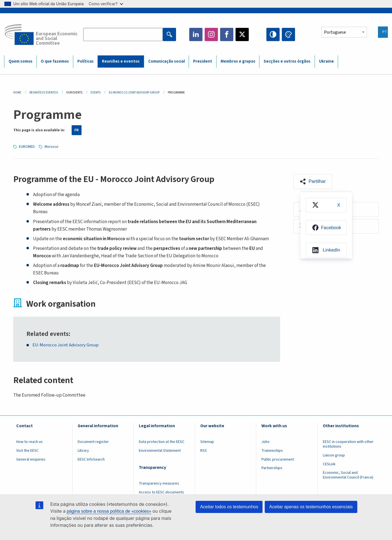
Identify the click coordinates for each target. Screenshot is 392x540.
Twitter (242, 34)
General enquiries (31, 459)
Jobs (266, 442)
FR (77, 130)
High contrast (273, 34)
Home (17, 93)
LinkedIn (196, 34)
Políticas (86, 61)
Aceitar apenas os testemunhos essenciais (311, 507)
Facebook (227, 34)
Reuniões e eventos (121, 61)
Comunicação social (167, 61)
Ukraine (326, 61)
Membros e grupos (238, 61)
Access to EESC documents (161, 492)
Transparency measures (159, 483)
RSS (204, 450)
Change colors (288, 34)
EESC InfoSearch (91, 459)
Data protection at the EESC (162, 442)
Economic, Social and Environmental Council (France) (348, 475)
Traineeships (272, 450)
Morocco (52, 146)
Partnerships (272, 468)
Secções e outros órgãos (287, 61)
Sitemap (207, 442)
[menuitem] (326, 205)
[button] (313, 181)
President (203, 61)
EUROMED (27, 146)
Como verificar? (106, 4)
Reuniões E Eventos (44, 93)
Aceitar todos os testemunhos (229, 507)
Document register (93, 442)
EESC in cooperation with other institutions (348, 444)
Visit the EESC (27, 450)
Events (96, 93)
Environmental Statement (160, 450)
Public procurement (278, 459)
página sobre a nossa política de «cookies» (109, 511)
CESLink (329, 464)
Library (83, 450)
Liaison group (334, 455)
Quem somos (21, 61)
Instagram (211, 34)
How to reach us (29, 442)
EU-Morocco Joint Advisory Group (134, 93)
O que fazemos (55, 61)
